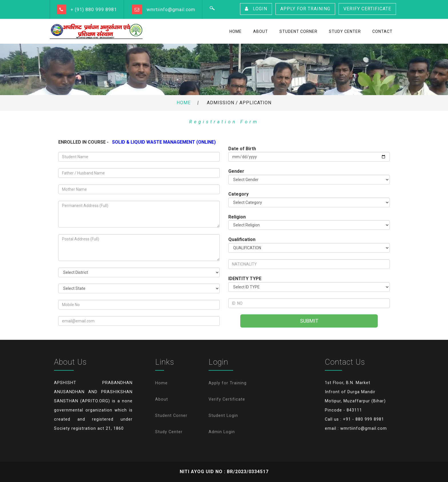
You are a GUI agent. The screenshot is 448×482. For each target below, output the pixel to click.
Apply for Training (305, 9)
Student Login (223, 416)
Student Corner (171, 416)
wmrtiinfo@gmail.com (171, 10)
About (162, 399)
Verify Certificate (367, 9)
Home (184, 103)
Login (256, 9)
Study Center (169, 432)
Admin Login (222, 432)
